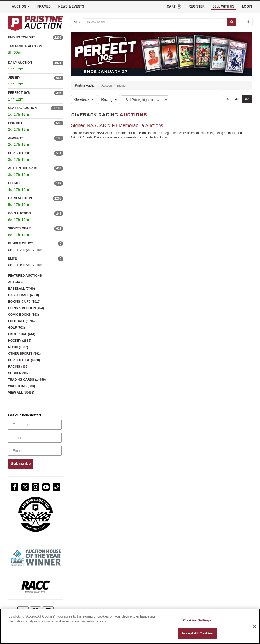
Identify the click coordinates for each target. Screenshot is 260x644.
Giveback (84, 99)
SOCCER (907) (19, 373)
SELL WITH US (223, 6)
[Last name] (35, 438)
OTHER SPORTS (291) (24, 354)
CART (174, 6)
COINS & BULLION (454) (26, 308)
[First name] (35, 425)
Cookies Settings (197, 620)
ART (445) (15, 282)
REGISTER (197, 6)
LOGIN (247, 6)
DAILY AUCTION (20, 63)
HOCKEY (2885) (20, 341)
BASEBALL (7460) (21, 289)
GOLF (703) (16, 328)
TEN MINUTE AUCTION (36, 50)
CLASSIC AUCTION (22, 108)
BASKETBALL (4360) (23, 295)
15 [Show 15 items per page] (227, 99)
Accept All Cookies (197, 633)
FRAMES (44, 6)
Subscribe (21, 464)
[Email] (35, 451)
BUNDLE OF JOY (21, 243)
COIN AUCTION (19, 213)
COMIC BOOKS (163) (23, 315)
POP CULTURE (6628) (24, 360)
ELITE (12, 258)
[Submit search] (232, 22)
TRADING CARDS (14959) (27, 380)
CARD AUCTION (20, 198)
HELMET (14, 183)
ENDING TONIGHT (22, 37)
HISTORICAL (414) (22, 334)
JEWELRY (16, 138)
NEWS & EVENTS (71, 6)
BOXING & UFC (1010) (24, 302)
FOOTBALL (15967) (22, 321)
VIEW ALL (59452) (21, 393)
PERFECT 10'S (19, 93)
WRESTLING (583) (21, 386)
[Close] (254, 626)
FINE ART (15, 123)
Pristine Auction (86, 85)
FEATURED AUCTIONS (25, 276)
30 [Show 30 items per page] (237, 99)
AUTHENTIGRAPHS (23, 168)
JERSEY (14, 78)
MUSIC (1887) (18, 347)
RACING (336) (18, 367)
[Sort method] (145, 100)
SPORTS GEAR (19, 228)
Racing (109, 99)
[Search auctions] (155, 22)
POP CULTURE (19, 153)
